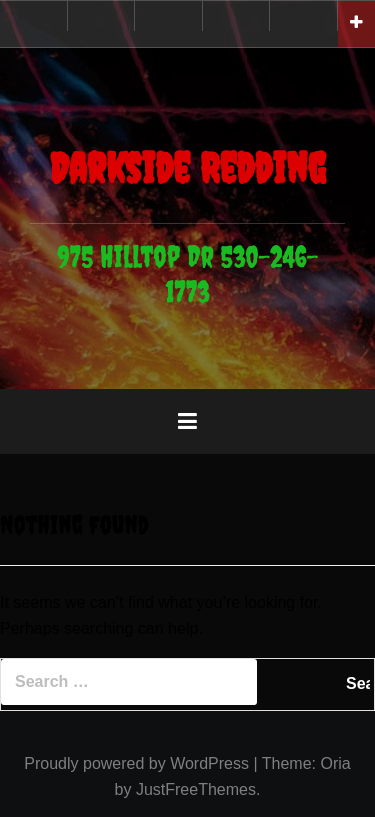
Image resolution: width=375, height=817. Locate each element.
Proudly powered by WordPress (136, 763)
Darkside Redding (187, 167)
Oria (335, 763)
